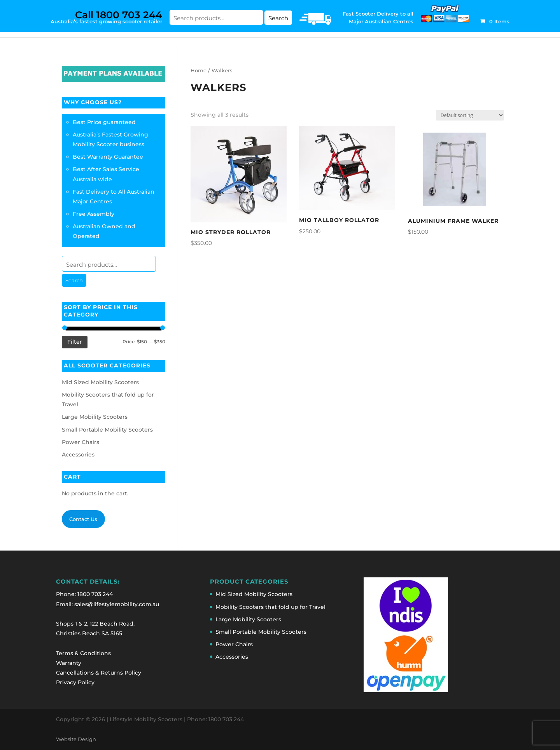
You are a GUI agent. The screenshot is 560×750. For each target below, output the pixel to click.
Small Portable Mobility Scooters (107, 430)
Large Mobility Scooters (95, 417)
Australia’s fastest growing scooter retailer (106, 17)
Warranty (69, 663)
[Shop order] (470, 115)
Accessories (78, 455)
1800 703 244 (95, 594)
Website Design (76, 739)
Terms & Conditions (83, 653)
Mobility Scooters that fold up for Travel (270, 607)
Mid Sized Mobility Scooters (100, 382)
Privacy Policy (75, 682)
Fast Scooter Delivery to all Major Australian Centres (378, 17)
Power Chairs (80, 442)
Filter (75, 342)
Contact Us (83, 519)
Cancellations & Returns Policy (99, 673)
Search (278, 18)
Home (199, 71)
